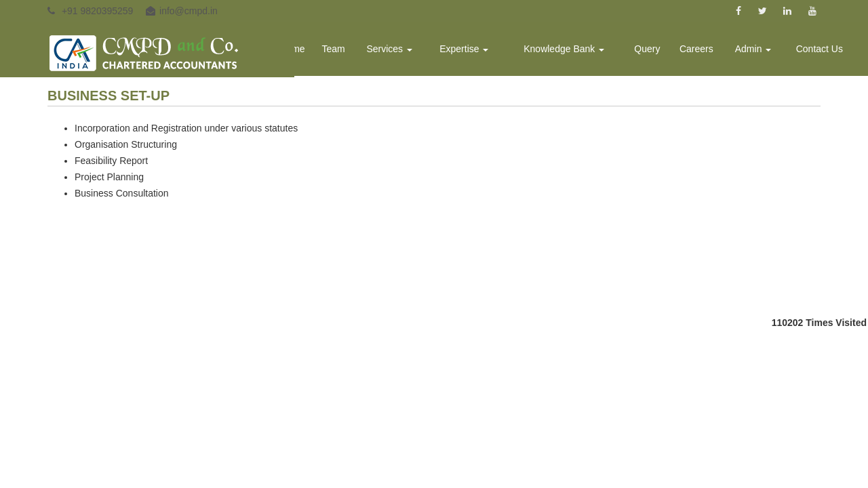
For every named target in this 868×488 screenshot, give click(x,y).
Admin (758, 52)
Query (658, 52)
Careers (705, 52)
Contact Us (821, 52)
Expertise (484, 52)
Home (320, 52)
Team (359, 52)
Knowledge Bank (578, 52)
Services (412, 52)
